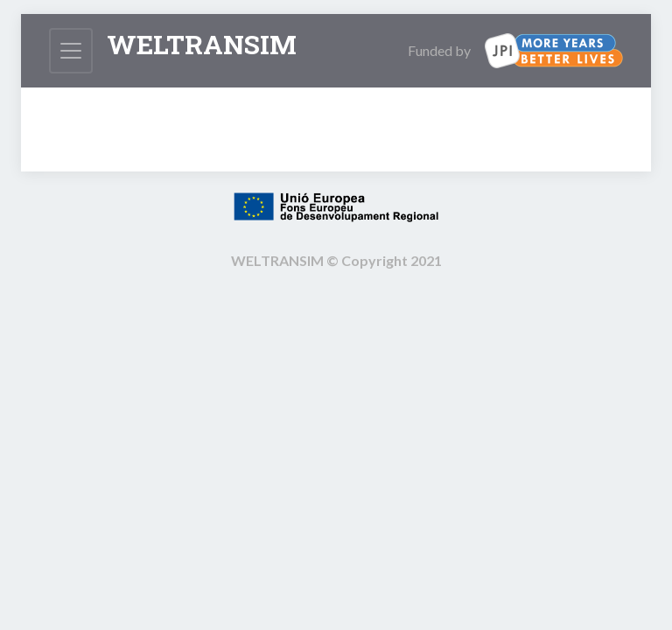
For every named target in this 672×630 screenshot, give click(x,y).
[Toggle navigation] (71, 51)
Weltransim (202, 44)
